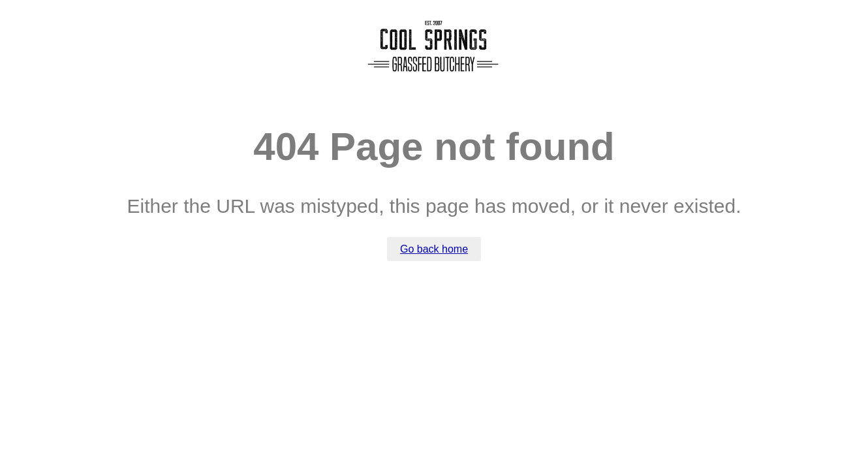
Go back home (434, 249)
